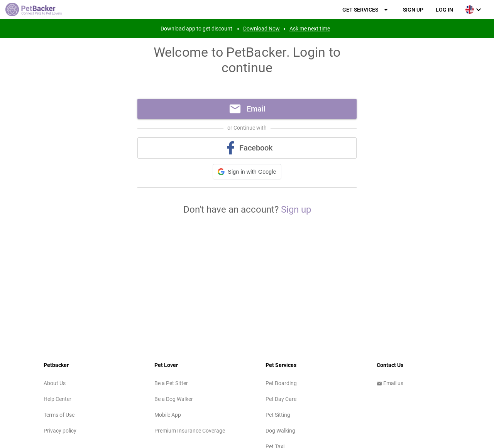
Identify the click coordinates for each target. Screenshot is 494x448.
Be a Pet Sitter (171, 383)
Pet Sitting (278, 415)
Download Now (261, 29)
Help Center (58, 399)
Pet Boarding (281, 383)
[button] (247, 172)
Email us (390, 383)
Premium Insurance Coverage (190, 431)
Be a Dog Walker (174, 399)
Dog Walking (280, 431)
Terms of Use (59, 415)
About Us (55, 383)
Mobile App (168, 415)
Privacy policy (60, 431)
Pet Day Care (281, 399)
